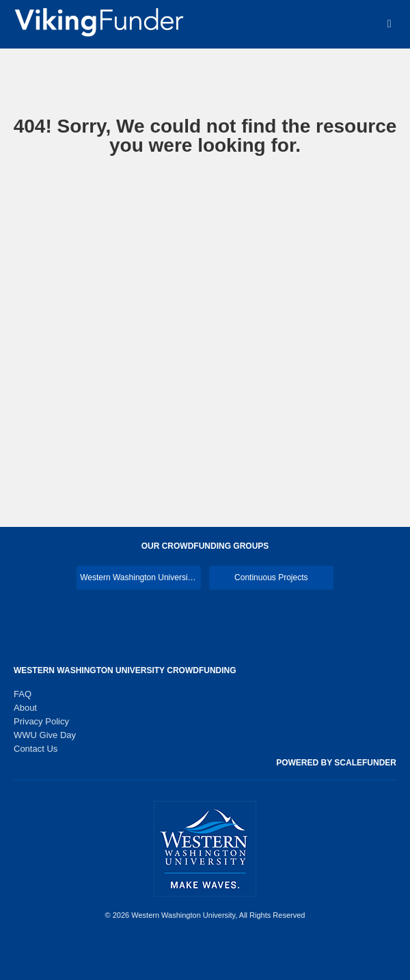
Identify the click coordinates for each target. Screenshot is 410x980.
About (25, 708)
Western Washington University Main (140, 577)
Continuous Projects (271, 577)
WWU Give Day (45, 735)
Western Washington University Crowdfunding (125, 670)
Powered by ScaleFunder (336, 763)
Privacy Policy (41, 721)
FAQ (23, 694)
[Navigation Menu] (389, 24)
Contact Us (36, 749)
